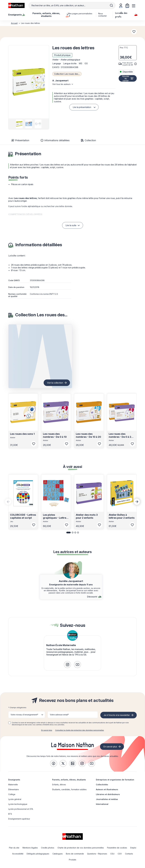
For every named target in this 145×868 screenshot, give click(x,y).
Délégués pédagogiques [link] (38, 854)
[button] (29, 82)
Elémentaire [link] (14, 789)
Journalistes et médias (107, 799)
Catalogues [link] (58, 854)
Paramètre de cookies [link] (117, 848)
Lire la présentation (82, 107)
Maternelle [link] (13, 785)
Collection (88, 140)
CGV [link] (120, 854)
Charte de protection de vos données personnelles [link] (81, 848)
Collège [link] (12, 794)
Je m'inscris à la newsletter (117, 715)
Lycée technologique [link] (18, 804)
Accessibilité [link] (18, 854)
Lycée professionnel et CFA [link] (21, 809)
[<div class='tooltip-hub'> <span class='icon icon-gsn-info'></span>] (135, 64)
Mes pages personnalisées (80, 15)
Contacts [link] (129, 854)
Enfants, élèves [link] (59, 785)
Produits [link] (73, 860)
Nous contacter (103, 15)
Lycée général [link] (15, 799)
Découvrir (94, 597)
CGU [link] (112, 854)
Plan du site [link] (14, 848)
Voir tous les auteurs (61, 84)
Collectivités (102, 785)
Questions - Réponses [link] (97, 854)
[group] (19, 124)
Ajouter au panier (126, 78)
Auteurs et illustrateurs (107, 789)
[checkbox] (10, 723)
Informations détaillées (55, 140)
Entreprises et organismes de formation (115, 780)
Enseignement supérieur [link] (19, 819)
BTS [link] (10, 814)
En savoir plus (47, 730)
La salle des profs (126, 15)
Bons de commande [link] (75, 854)
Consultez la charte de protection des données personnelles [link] (80, 730)
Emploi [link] (133, 848)
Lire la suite (71, 225)
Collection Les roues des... (67, 74)
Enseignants (14, 780)
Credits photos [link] (48, 848)
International (102, 804)
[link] (67, 665)
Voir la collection (55, 383)
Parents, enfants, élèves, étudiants (69, 780)
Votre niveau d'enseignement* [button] (24, 715)
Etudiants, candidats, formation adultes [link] (69, 789)
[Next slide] (137, 502)
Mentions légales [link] (30, 848)
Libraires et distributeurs (108, 794)
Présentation (20, 140)
